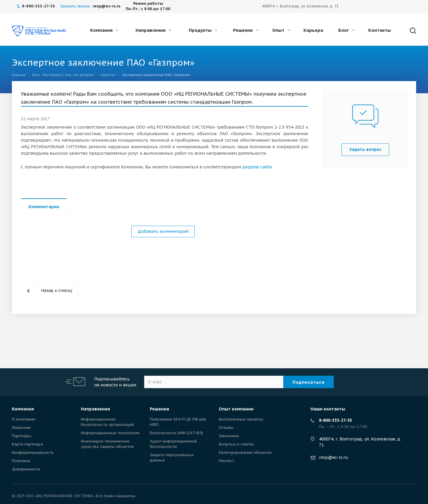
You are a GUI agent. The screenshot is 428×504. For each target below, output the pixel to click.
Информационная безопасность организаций (107, 422)
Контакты (380, 30)
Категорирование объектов (245, 452)
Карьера (313, 30)
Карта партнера (27, 444)
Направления (153, 30)
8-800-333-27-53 (335, 420)
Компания (104, 30)
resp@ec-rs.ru (333, 457)
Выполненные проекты (241, 419)
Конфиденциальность (33, 452)
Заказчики (229, 436)
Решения (246, 30)
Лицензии (21, 428)
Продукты (203, 30)
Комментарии (44, 207)
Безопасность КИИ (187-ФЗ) (176, 433)
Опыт (281, 30)
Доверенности (26, 469)
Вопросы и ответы (236, 444)
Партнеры (22, 436)
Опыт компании (236, 409)
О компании (23, 419)
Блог (346, 30)
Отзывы (226, 428)
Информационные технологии (110, 433)
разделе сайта (257, 167)
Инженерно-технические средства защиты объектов (107, 444)
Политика (21, 461)
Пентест (226, 461)
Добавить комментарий (163, 231)
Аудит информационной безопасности (173, 444)
